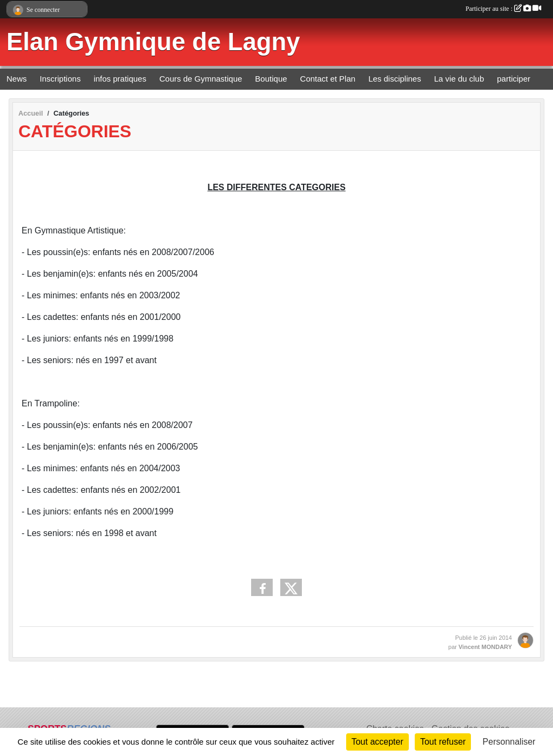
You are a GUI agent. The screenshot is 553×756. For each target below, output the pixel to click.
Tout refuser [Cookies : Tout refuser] (443, 742)
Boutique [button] (271, 79)
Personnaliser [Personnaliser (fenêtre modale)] (509, 742)
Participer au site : (503, 9)
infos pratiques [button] (120, 79)
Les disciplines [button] (395, 79)
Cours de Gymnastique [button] (201, 79)
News (17, 79)
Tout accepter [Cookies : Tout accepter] (377, 742)
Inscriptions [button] (60, 79)
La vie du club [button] (459, 79)
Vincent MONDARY (485, 647)
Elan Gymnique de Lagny (153, 42)
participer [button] (514, 79)
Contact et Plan (328, 79)
